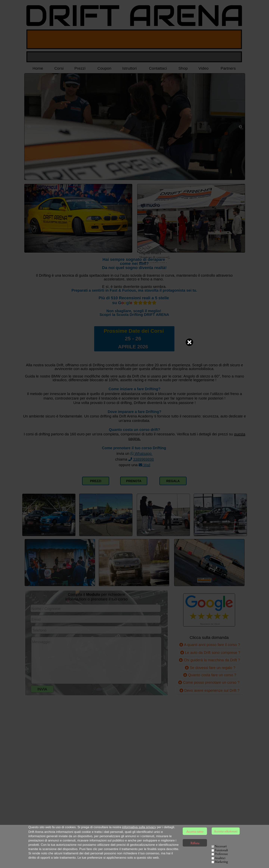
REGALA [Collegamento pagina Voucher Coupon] (173, 481)
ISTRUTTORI (193, 856)
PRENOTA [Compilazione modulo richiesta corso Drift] (134, 481)
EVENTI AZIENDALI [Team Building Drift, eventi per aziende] (209, 861)
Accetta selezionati (226, 831)
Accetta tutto (195, 831)
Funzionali (221, 850)
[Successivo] (240, 127)
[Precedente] (29, 127)
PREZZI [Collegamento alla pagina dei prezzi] (96, 481)
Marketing (221, 862)
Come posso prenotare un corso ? (209, 682)
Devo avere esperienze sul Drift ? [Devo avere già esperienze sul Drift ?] (210, 690)
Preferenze (221, 854)
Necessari (221, 846)
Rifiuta (195, 843)
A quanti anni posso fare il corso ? (210, 644)
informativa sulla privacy (139, 827)
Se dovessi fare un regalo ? (210, 668)
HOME (184, 851)
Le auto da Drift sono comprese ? (210, 652)
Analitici (220, 858)
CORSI (199, 851)
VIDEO (185, 861)
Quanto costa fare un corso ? (210, 675)
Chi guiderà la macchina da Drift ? (210, 660)
